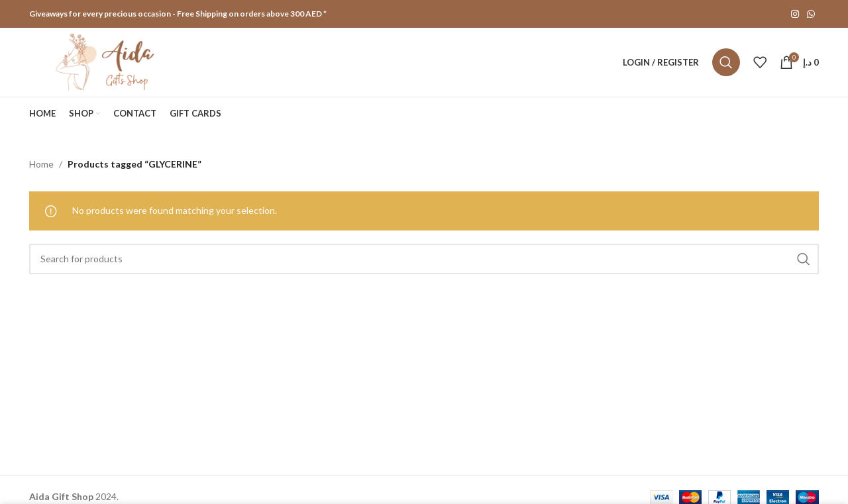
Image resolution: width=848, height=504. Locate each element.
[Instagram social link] (795, 14)
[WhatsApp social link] (811, 14)
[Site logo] (107, 61)
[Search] (726, 62)
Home (41, 164)
